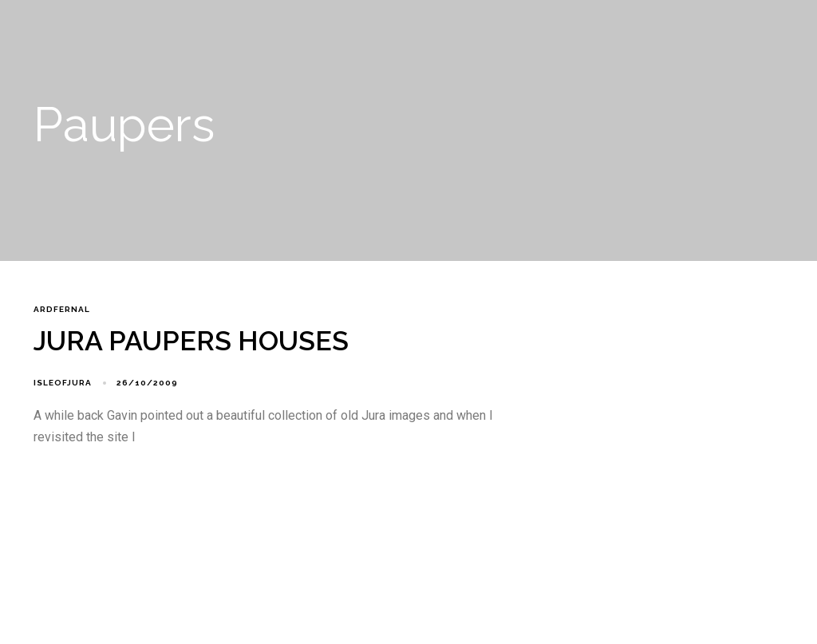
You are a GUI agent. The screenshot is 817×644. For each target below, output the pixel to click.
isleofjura (63, 383)
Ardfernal (62, 309)
